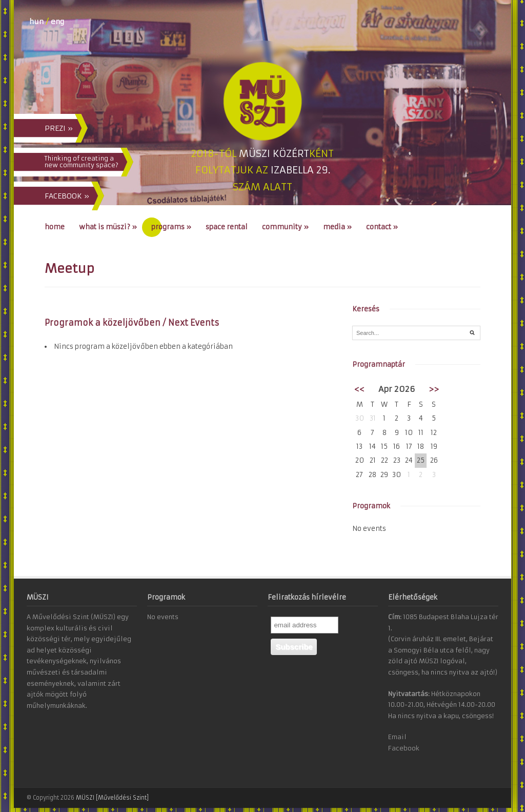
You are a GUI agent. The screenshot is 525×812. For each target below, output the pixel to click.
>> (434, 389)
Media (337, 227)
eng (57, 22)
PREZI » (59, 128)
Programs (171, 227)
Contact (382, 227)
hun (36, 22)
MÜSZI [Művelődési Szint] (112, 798)
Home (55, 227)
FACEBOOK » (67, 196)
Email (397, 737)
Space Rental (227, 227)
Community (285, 227)
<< (359, 389)
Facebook (404, 748)
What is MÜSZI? (108, 227)
